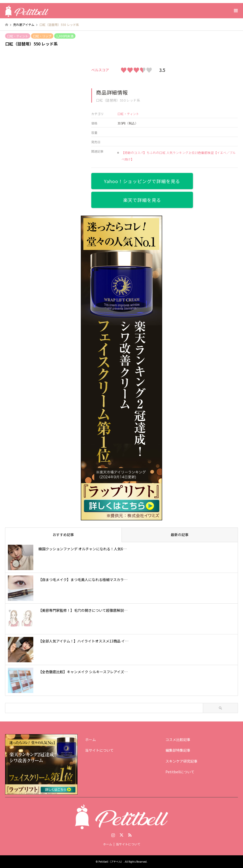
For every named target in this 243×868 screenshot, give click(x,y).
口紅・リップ (42, 36)
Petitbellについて (180, 772)
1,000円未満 (65, 36)
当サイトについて (99, 750)
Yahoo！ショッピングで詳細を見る (142, 181)
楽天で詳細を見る (142, 200)
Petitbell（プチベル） (111, 862)
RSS (130, 835)
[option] (42, 76)
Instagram (113, 835)
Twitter (121, 835)
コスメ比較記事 (178, 740)
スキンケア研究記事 (181, 761)
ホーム (90, 740)
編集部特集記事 (178, 750)
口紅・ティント (18, 36)
